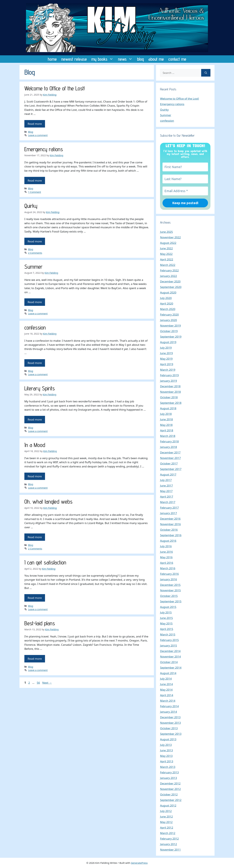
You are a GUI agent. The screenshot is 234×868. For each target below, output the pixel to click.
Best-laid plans (40, 623)
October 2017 (169, 463)
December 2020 (170, 281)
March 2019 (168, 370)
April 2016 (167, 563)
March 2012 (168, 833)
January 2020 (169, 320)
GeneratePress (139, 863)
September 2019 (171, 337)
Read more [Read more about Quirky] (35, 241)
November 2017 (170, 458)
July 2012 (166, 811)
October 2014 (169, 662)
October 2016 (169, 530)
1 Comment (35, 192)
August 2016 (168, 541)
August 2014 (168, 673)
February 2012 (169, 839)
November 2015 (170, 590)
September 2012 (171, 800)
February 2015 (169, 640)
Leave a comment (38, 135)
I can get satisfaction (45, 562)
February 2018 (169, 441)
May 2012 (166, 822)
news (126, 59)
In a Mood (35, 445)
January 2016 (169, 579)
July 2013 (166, 745)
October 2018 (169, 397)
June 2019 (166, 353)
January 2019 (169, 381)
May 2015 (166, 623)
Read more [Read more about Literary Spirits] (35, 419)
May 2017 (166, 491)
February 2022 (169, 270)
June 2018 (166, 419)
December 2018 (170, 386)
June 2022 (166, 248)
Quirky (31, 206)
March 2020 (168, 309)
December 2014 (170, 651)
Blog (31, 132)
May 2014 (166, 690)
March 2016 (168, 568)
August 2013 (168, 739)
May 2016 (166, 557)
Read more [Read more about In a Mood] (35, 476)
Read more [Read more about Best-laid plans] (35, 659)
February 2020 (169, 315)
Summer (33, 267)
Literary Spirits (40, 388)
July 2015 (166, 612)
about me (156, 59)
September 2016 (171, 535)
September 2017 (171, 469)
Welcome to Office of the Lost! (55, 88)
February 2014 (169, 706)
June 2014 (166, 684)
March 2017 (168, 502)
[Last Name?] (185, 179)
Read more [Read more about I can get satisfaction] (35, 598)
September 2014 (171, 668)
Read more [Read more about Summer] (35, 302)
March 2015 (168, 634)
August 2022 (168, 243)
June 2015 (166, 618)
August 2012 (168, 805)
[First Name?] (185, 167)
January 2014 (169, 712)
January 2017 (169, 513)
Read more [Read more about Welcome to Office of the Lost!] (35, 124)
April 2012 (167, 828)
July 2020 (166, 298)
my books (104, 59)
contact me (177, 59)
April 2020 (167, 303)
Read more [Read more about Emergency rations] (35, 180)
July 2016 (166, 546)
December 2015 (170, 585)
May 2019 (166, 359)
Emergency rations (44, 149)
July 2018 (166, 414)
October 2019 (169, 331)
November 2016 (170, 524)
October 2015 (169, 596)
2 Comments (35, 253)
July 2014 (166, 679)
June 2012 (166, 816)
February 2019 (169, 375)
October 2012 (169, 794)
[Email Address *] (185, 191)
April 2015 (167, 629)
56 (39, 683)
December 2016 (170, 519)
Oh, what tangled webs (48, 501)
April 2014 (167, 695)
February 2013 (169, 772)
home (52, 59)
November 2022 (170, 237)
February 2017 (169, 508)
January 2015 (169, 645)
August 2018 (168, 408)
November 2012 (170, 789)
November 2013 (170, 723)
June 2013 (166, 750)
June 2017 (166, 486)
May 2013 (166, 756)
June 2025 (166, 232)
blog (140, 59)
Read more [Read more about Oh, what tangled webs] (35, 537)
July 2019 (166, 348)
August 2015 (168, 607)
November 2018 (170, 392)
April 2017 (167, 497)
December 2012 (170, 783)
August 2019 (168, 342)
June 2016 (166, 552)
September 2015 (171, 601)
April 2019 (167, 364)
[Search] (206, 73)
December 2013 (170, 717)
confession (35, 327)
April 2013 (167, 761)
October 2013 (169, 728)
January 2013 (169, 778)
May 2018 (166, 425)
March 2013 (168, 767)
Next (47, 683)
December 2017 (170, 452)
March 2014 (168, 701)
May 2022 (166, 254)
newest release (74, 59)
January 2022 (169, 276)
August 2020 (168, 292)
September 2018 (171, 403)
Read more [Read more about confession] (35, 363)
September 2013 (171, 734)
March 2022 (168, 265)
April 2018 (167, 430)
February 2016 (169, 574)
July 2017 (166, 480)
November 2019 (170, 326)
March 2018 (168, 436)
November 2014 (170, 657)
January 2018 (169, 447)
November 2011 (170, 850)
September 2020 (171, 287)
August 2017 (168, 474)
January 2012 (169, 844)
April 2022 (167, 259)
